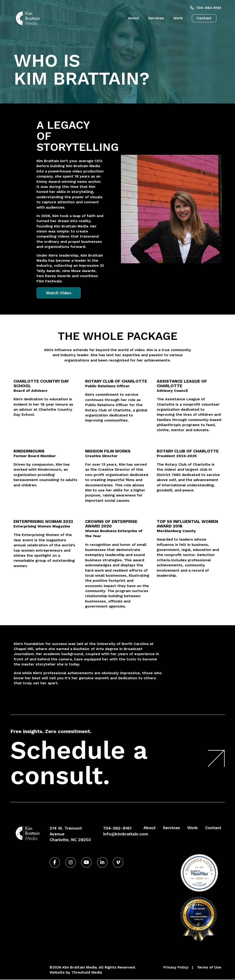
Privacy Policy (176, 967)
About (133, 18)
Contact (204, 18)
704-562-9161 (206, 8)
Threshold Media (87, 972)
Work (178, 18)
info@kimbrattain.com (126, 834)
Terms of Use (209, 967)
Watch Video (59, 293)
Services (156, 18)
